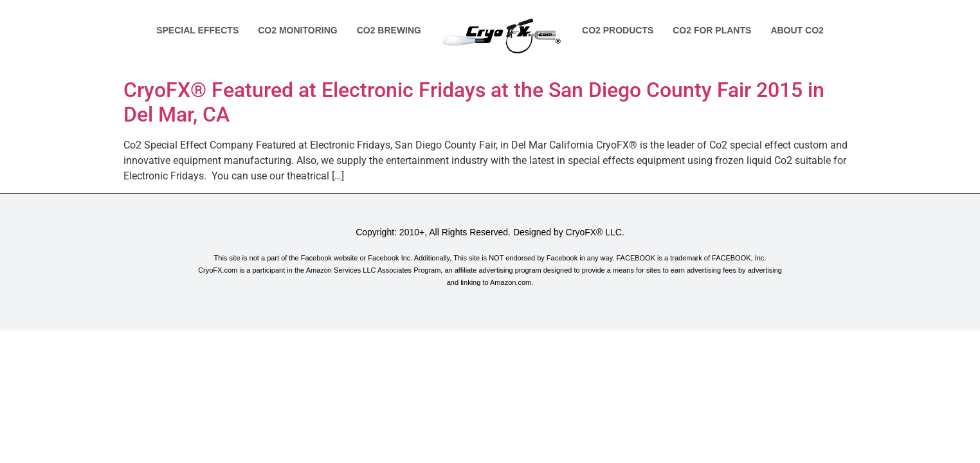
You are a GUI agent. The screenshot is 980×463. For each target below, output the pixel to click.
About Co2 (797, 30)
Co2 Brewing (389, 30)
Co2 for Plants (712, 30)
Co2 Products (618, 30)
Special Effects (197, 30)
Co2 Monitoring (297, 30)
